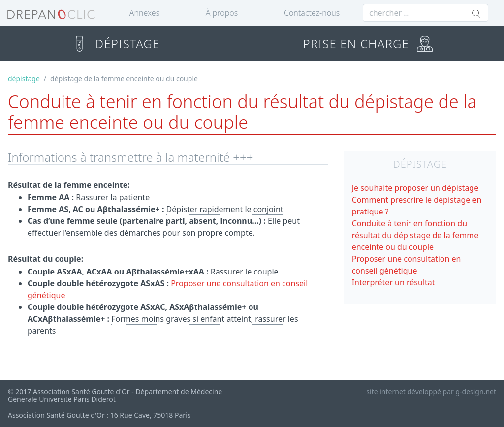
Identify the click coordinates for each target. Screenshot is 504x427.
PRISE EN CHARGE (368, 44)
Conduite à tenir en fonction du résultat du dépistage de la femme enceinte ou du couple (415, 235)
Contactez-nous (312, 13)
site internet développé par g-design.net (431, 391)
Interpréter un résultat (394, 282)
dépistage (24, 78)
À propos (222, 13)
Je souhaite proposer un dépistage (415, 188)
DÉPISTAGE (115, 44)
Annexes (144, 13)
